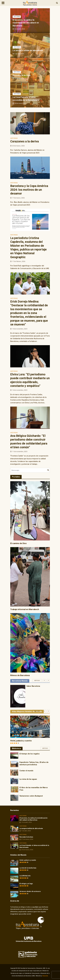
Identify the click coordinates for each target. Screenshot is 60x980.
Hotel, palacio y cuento (21, 741)
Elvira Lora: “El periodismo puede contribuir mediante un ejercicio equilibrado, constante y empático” (30, 380)
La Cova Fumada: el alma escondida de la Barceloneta (26, 98)
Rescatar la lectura (21, 75)
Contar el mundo (26, 771)
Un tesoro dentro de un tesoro (30, 891)
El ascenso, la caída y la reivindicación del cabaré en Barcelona (26, 23)
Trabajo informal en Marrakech (25, 609)
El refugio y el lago (26, 884)
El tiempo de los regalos (30, 754)
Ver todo (37, 680)
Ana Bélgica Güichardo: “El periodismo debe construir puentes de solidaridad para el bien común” (29, 442)
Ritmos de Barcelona (20, 675)
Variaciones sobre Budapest (31, 796)
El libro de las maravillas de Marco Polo (34, 789)
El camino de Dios (18, 543)
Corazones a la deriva (25, 141)
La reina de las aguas (28, 779)
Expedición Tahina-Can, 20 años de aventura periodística (34, 763)
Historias (17, 17)
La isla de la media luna (28, 868)
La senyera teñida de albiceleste (28, 50)
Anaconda (45, 976)
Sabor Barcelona (33, 686)
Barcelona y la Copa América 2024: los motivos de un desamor (29, 190)
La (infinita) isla (25, 876)
